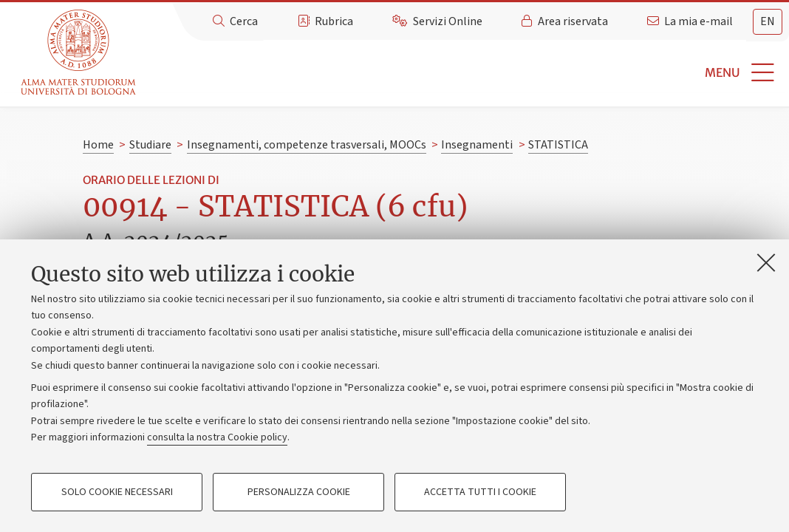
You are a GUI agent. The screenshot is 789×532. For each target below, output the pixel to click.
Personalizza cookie (299, 492)
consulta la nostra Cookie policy (217, 437)
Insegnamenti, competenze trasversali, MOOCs (307, 145)
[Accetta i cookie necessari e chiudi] (766, 262)
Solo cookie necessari (117, 492)
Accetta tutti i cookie (480, 492)
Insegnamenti (477, 145)
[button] (465, 73)
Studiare (150, 145)
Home (98, 145)
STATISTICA (558, 145)
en (768, 21)
